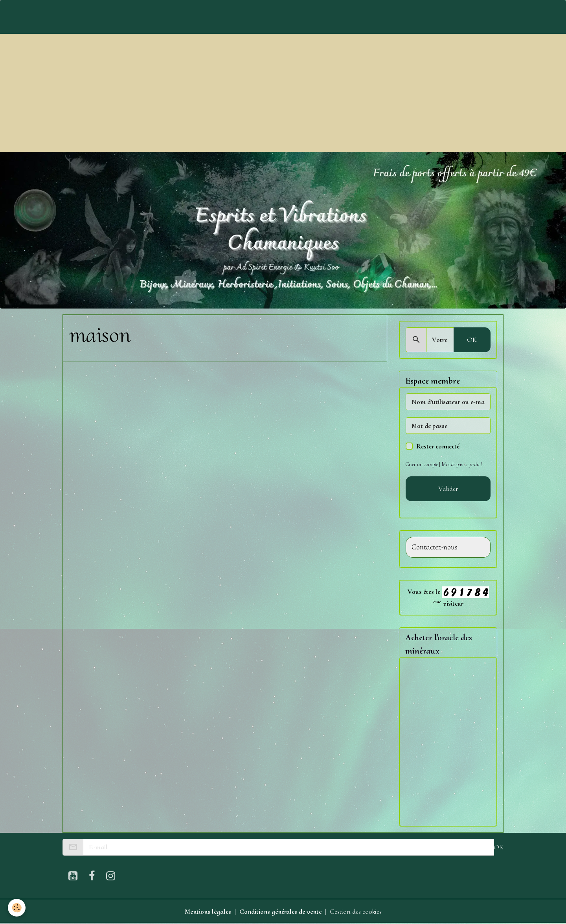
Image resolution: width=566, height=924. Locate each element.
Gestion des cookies (356, 911)
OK (472, 340)
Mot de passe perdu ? (462, 464)
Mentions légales (208, 911)
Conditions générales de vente (280, 911)
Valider (448, 489)
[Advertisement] (283, 93)
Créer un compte (422, 464)
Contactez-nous (435, 547)
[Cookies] (17, 908)
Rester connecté (438, 446)
